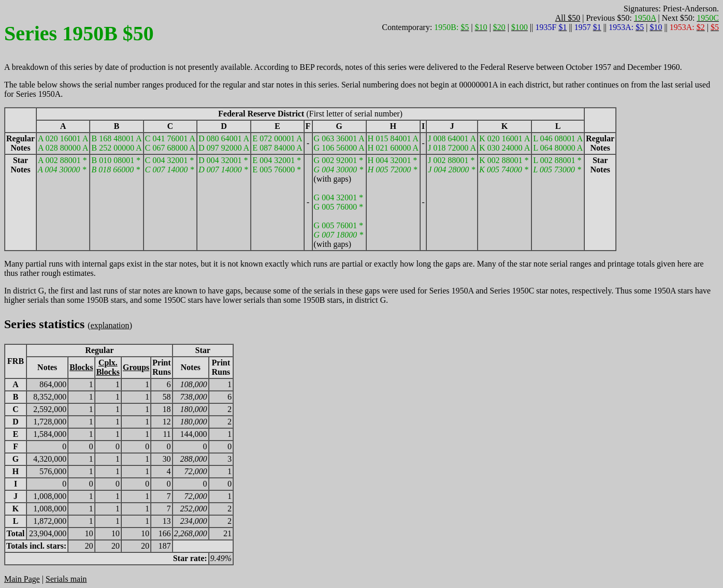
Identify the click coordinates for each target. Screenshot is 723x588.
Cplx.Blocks (108, 367)
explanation (110, 325)
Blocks (81, 367)
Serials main (66, 579)
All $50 (568, 18)
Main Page (22, 579)
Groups (136, 367)
